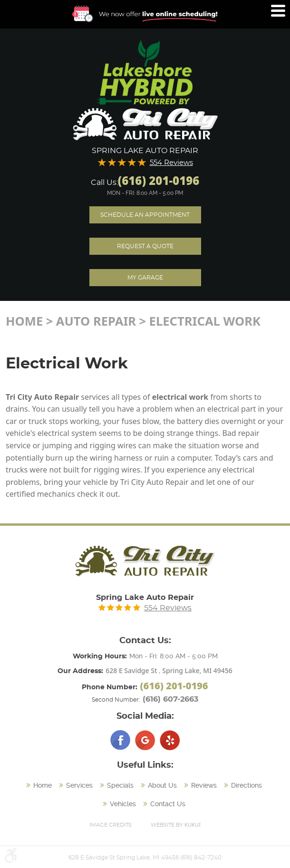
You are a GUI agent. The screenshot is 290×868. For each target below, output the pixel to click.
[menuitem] (40, 786)
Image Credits (111, 825)
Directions (246, 785)
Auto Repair (96, 321)
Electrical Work (205, 321)
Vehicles (123, 804)
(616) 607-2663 (170, 699)
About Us (162, 785)
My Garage (145, 278)
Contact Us (168, 804)
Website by (176, 825)
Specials (120, 785)
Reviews (204, 785)
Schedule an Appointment (145, 215)
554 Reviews (171, 163)
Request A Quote (145, 246)
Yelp (170, 740)
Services (79, 785)
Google (145, 740)
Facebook (120, 740)
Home (24, 321)
